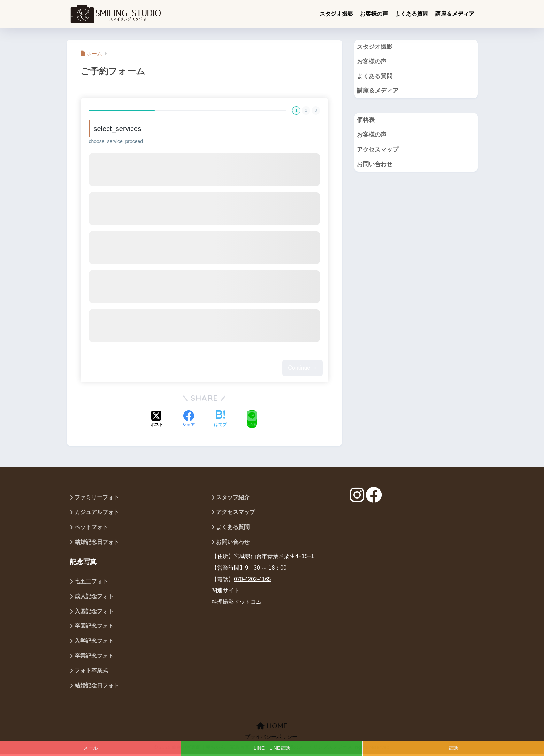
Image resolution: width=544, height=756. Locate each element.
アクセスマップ (378, 150)
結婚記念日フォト (97, 543)
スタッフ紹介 (233, 498)
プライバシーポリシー (271, 739)
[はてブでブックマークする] (220, 419)
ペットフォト (91, 528)
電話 (453, 748)
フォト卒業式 (91, 672)
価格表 (366, 121)
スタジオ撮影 (336, 14)
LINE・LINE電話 (272, 748)
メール (91, 748)
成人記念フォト (94, 597)
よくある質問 (412, 14)
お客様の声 (374, 14)
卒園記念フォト (94, 627)
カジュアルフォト (98, 513)
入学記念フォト (94, 642)
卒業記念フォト (94, 657)
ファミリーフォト (97, 498)
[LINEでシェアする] (252, 419)
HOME (272, 728)
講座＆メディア (455, 14)
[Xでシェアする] (157, 419)
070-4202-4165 (253, 580)
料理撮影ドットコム (237, 603)
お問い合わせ (375, 165)
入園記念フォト (94, 612)
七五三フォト (91, 582)
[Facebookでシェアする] (189, 419)
